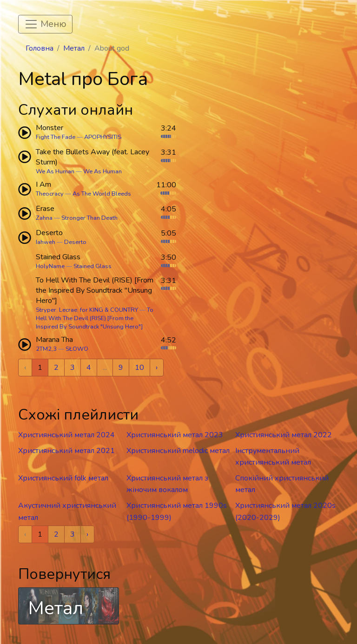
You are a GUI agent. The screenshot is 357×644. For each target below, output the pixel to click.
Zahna (44, 218)
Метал (74, 48)
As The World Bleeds (102, 194)
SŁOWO (77, 349)
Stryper (46, 310)
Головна (40, 48)
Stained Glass (93, 266)
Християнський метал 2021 (66, 451)
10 (139, 368)
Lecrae (68, 310)
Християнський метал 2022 (284, 435)
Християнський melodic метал (178, 451)
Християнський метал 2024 (66, 435)
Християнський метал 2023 (175, 435)
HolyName (50, 266)
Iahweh (46, 242)
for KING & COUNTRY (109, 310)
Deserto (75, 242)
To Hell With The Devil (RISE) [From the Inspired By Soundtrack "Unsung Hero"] (95, 318)
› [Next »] (157, 368)
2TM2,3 (46, 349)
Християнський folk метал (63, 478)
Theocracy (50, 194)
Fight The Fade (56, 137)
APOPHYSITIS (103, 137)
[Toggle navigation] (45, 24)
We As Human (55, 171)
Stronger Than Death (89, 218)
